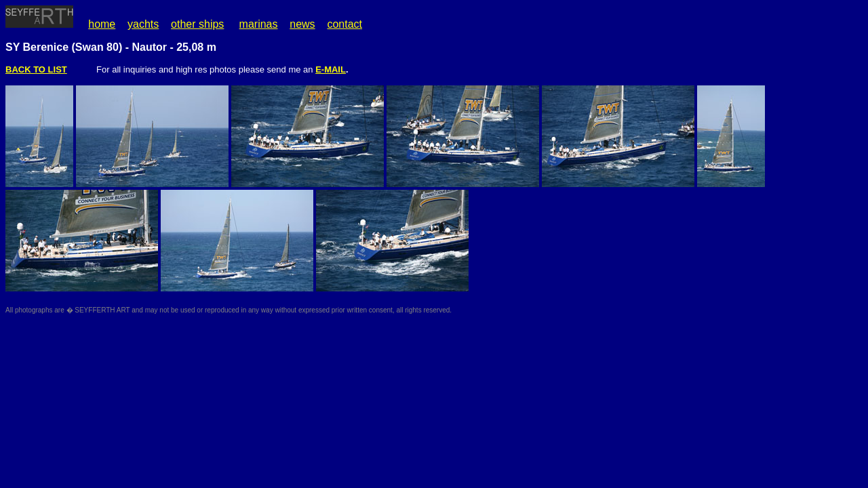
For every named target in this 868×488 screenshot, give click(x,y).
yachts (143, 24)
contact (344, 24)
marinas (259, 24)
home (102, 24)
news (302, 24)
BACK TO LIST (36, 69)
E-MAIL (331, 69)
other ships (197, 24)
